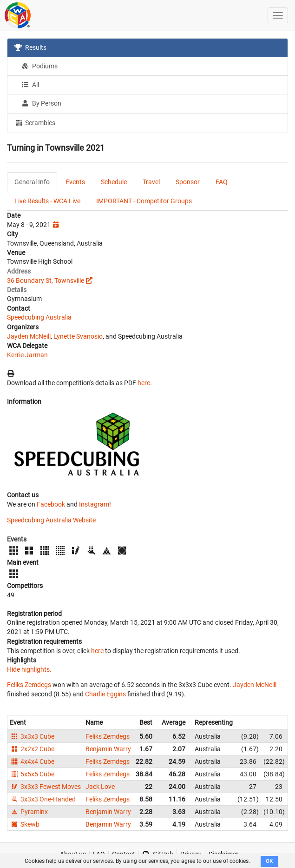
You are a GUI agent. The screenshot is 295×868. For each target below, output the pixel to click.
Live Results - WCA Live (47, 201)
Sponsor (188, 182)
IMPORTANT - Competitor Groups (144, 201)
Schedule (114, 182)
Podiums (39, 66)
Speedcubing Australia (39, 317)
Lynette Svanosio (78, 336)
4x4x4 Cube (32, 761)
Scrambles (35, 122)
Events (75, 182)
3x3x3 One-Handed (43, 799)
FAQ (222, 182)
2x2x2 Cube (32, 749)
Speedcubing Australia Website (51, 520)
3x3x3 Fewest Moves (45, 787)
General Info (32, 182)
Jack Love (100, 787)
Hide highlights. (29, 669)
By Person (41, 103)
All (30, 85)
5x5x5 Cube (32, 774)
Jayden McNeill (29, 336)
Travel (151, 182)
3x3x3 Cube (32, 736)
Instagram (94, 504)
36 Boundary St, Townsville (46, 280)
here (144, 383)
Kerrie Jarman (27, 355)
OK (269, 861)
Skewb (25, 824)
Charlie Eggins (105, 694)
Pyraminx (29, 812)
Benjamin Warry (108, 749)
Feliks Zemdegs (29, 685)
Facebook (51, 504)
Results (30, 47)
